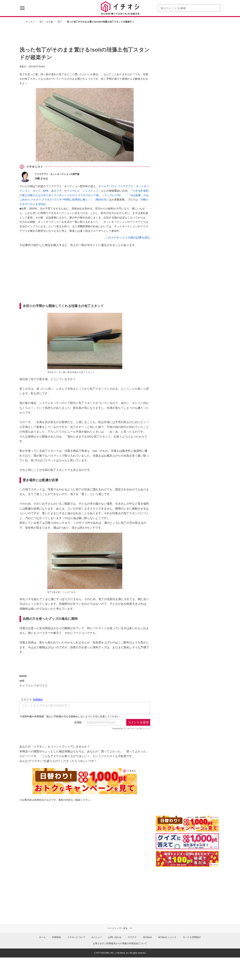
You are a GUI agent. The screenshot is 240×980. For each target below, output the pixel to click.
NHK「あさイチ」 (54, 191)
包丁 (60, 22)
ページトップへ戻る (120, 928)
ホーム (42, 937)
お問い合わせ (115, 937)
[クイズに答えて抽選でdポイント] (187, 841)
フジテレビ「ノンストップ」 (84, 191)
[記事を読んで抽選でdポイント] (187, 859)
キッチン (30, 22)
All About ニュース (167, 937)
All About (147, 937)
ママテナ (132, 937)
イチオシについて (76, 937)
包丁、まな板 (46, 22)
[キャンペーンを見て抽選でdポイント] (187, 829)
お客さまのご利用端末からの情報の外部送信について (120, 943)
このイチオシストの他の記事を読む (128, 237)
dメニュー (97, 937)
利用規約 (57, 937)
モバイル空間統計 (192, 937)
